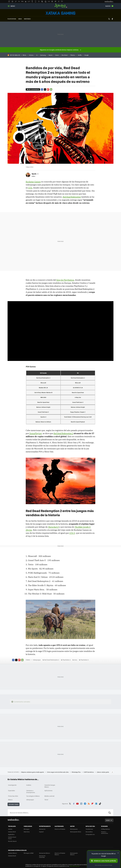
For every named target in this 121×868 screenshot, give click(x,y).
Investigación (12, 785)
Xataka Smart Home (12, 838)
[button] (35, 174)
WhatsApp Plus (76, 772)
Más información (75, 866)
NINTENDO (27, 19)
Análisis (29, 785)
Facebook (112, 19)
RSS (89, 803)
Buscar (110, 813)
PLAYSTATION (12, 19)
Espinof (41, 832)
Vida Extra (27, 832)
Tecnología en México (33, 796)
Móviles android (49, 796)
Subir (108, 820)
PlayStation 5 (85, 660)
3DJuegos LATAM (29, 853)
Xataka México (60, 6)
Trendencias (89, 829)
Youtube (77, 803)
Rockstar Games (33, 182)
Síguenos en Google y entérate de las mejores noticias (59, 50)
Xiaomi (50, 55)
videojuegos (30, 800)
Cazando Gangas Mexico (50, 786)
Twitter (109, 19)
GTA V (72, 533)
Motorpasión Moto (76, 832)
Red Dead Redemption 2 (52, 660)
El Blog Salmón (105, 829)
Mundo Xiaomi (12, 841)
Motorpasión (74, 829)
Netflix (80, 55)
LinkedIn (96, 803)
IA (37, 55)
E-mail (51, 89)
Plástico (73, 55)
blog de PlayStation (65, 280)
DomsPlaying (35, 433)
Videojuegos (60, 13)
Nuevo (108, 6)
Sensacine (42, 829)
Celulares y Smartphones (31, 791)
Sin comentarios (34, 89)
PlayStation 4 (67, 660)
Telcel (46, 800)
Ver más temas (14, 804)
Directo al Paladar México (60, 854)
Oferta (24, 55)
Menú (13, 6)
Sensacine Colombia (42, 856)
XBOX (20, 19)
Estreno (31, 55)
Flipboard (48, 89)
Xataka (10, 829)
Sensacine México (45, 853)
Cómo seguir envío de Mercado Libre (58, 772)
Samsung (43, 55)
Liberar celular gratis (103, 772)
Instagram (81, 803)
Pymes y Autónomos (105, 832)
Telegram (85, 803)
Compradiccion (90, 834)
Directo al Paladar (60, 829)
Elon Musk (65, 55)
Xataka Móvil (12, 832)
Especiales (12, 791)
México (10, 800)
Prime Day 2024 (13, 796)
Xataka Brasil (12, 856)
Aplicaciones (48, 791)
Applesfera (11, 834)
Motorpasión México (74, 854)
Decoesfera (89, 832)
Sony (76, 660)
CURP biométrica (89, 772)
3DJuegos (27, 829)
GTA (30, 188)
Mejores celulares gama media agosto (33, 772)
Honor (57, 55)
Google (86, 55)
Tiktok (100, 803)
